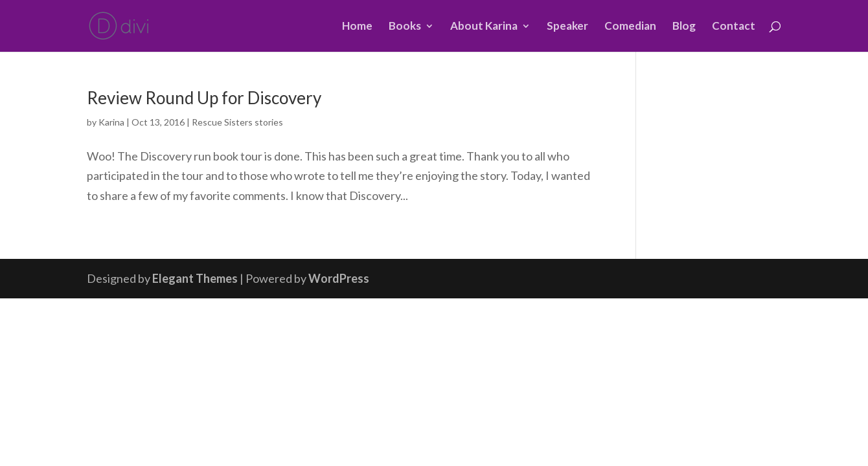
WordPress (339, 278)
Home (357, 27)
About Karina (484, 27)
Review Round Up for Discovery (204, 98)
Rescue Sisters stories (237, 122)
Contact (734, 27)
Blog (684, 27)
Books (405, 27)
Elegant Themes (195, 278)
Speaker (567, 27)
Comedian (630, 27)
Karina (111, 122)
